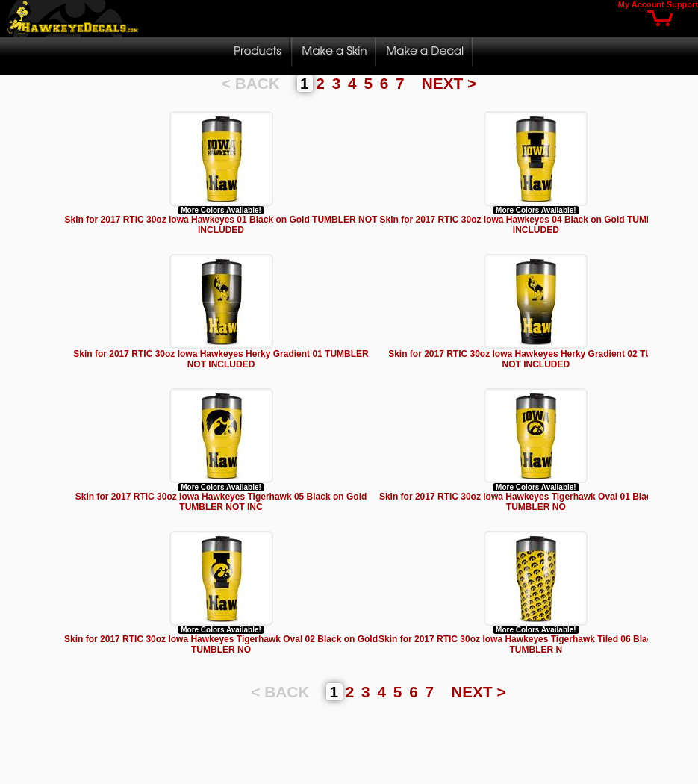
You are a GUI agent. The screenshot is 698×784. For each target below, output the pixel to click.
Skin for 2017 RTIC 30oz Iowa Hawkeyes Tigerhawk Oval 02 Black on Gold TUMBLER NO (221, 644)
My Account (641, 4)
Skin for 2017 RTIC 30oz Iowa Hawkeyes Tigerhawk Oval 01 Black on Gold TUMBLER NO (536, 502)
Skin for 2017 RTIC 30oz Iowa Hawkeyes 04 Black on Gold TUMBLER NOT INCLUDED (536, 225)
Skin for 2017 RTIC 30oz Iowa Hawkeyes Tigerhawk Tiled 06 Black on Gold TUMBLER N (536, 644)
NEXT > (449, 83)
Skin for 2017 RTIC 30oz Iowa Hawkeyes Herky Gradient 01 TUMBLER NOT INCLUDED (221, 359)
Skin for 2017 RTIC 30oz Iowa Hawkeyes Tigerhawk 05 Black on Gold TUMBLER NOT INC (221, 502)
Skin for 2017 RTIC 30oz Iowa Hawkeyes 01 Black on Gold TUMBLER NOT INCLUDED (221, 225)
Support (682, 4)
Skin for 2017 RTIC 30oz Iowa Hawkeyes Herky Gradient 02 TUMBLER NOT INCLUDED (536, 359)
